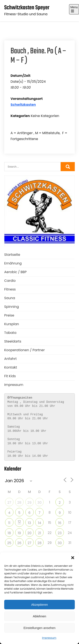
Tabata (10, 333)
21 (39, 533)
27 (9, 503)
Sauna (10, 298)
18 (9, 533)
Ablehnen (39, 616)
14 (39, 523)
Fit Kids (10, 376)
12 (19, 522)
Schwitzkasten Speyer (27, 8)
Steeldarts (13, 341)
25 (9, 543)
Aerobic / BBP (15, 272)
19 (19, 533)
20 (29, 533)
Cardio (10, 281)
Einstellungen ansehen (40, 628)
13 (29, 523)
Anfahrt (10, 359)
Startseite (12, 255)
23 (60, 533)
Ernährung (13, 263)
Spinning (12, 307)
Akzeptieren (39, 605)
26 (19, 543)
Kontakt (11, 367)
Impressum (49, 638)
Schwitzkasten (23, 105)
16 (60, 523)
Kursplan (12, 324)
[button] (73, 558)
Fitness (10, 289)
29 (29, 503)
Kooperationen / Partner (24, 350)
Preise (9, 315)
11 (9, 523)
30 (39, 503)
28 (19, 503)
